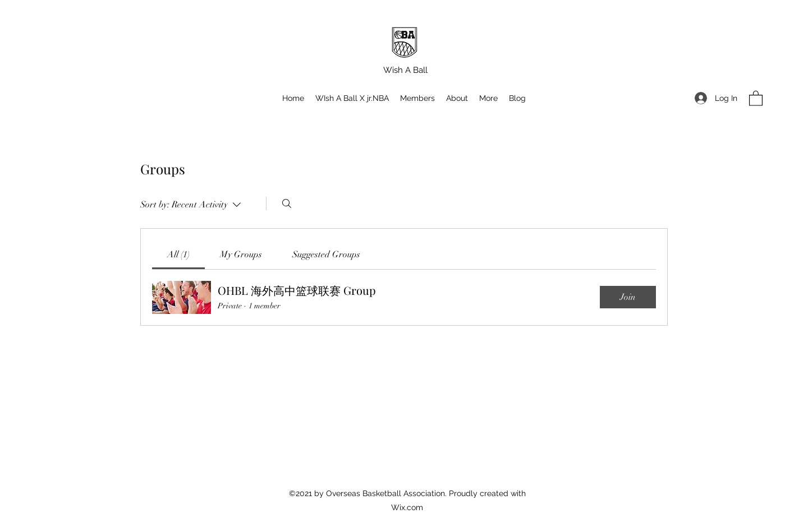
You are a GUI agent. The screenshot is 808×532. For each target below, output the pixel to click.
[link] (178, 255)
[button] (488, 98)
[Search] (287, 203)
